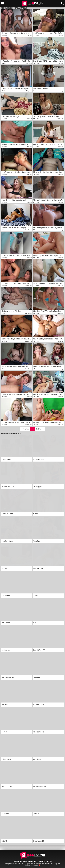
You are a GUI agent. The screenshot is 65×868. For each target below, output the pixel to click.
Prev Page (25, 428)
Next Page (40, 428)
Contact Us (18, 861)
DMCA (25, 861)
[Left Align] (3, 3)
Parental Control (45, 861)
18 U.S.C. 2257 (33, 861)
